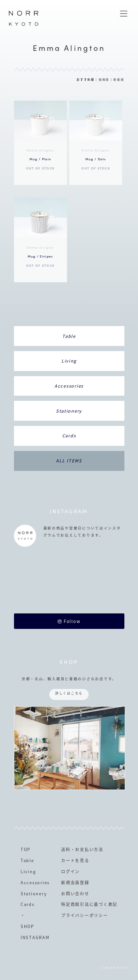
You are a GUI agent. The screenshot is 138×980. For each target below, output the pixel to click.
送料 (66, 849)
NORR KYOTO (24, 25)
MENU (124, 14)
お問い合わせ (75, 894)
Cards (69, 436)
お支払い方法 (89, 849)
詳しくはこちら (69, 693)
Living (69, 361)
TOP (26, 849)
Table (69, 336)
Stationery (69, 411)
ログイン (70, 871)
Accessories (69, 386)
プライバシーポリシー (84, 915)
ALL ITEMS (69, 461)
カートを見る (75, 860)
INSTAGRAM (35, 937)
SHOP (27, 926)
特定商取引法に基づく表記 (89, 904)
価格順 (104, 79)
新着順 (119, 79)
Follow (69, 621)
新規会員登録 (75, 883)
